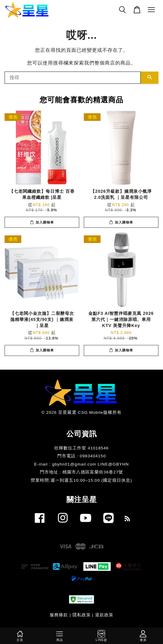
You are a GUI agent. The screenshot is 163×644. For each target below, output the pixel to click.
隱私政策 (82, 615)
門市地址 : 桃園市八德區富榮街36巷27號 (82, 472)
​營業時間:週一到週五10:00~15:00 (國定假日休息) (81, 480)
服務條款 (59, 615)
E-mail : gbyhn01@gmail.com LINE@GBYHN (81, 464)
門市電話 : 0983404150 (82, 456)
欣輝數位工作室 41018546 (81, 448)
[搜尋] (73, 78)
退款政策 (104, 615)
